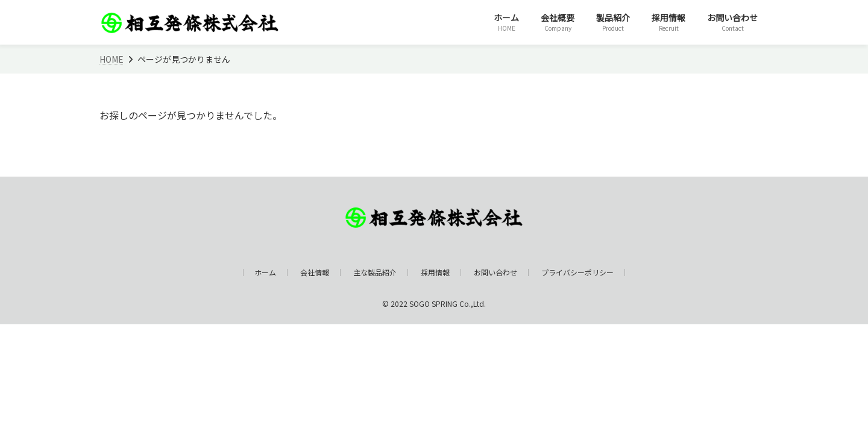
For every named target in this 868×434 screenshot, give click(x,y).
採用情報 (435, 272)
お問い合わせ (495, 272)
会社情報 (315, 272)
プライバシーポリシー (577, 272)
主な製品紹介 (375, 272)
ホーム (265, 272)
